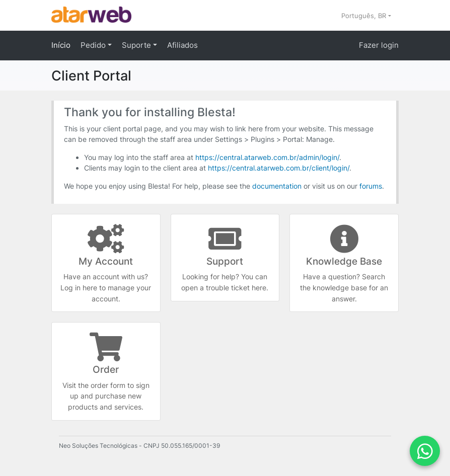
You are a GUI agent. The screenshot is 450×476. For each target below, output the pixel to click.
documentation (277, 186)
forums (371, 186)
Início (61, 45)
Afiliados (182, 45)
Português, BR (365, 16)
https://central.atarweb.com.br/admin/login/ (267, 157)
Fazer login (379, 45)
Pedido (94, 45)
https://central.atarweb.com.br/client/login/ (279, 168)
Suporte (137, 45)
